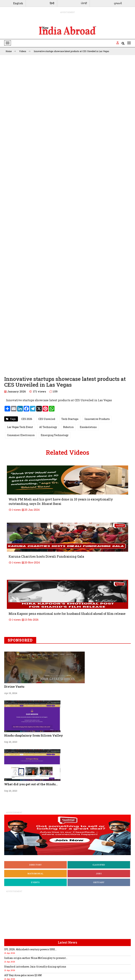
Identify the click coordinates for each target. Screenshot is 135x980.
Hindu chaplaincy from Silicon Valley (34, 735)
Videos (25, 51)
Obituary (99, 882)
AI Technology (48, 427)
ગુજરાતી (118, 3)
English (18, 3)
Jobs (99, 873)
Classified (99, 865)
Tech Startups (70, 419)
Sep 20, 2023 (11, 742)
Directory (36, 865)
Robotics (68, 427)
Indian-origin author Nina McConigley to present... (36, 958)
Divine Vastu (14, 686)
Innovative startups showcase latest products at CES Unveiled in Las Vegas (71, 51)
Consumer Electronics (21, 435)
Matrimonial (36, 873)
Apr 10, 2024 (11, 693)
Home (11, 51)
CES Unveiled (47, 419)
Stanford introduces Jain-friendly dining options (35, 967)
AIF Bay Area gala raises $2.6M (23, 975)
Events (35, 882)
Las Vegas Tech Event (20, 427)
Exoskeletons (88, 427)
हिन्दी (52, 3)
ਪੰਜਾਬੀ (84, 3)
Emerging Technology (55, 435)
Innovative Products (97, 419)
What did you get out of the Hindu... (31, 784)
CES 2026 (27, 419)
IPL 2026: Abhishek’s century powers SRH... (30, 949)
